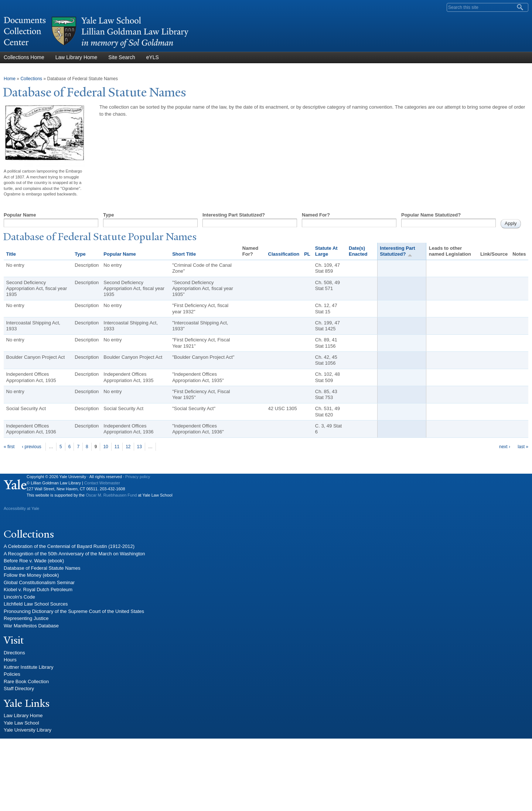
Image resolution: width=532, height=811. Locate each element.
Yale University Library (28, 730)
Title (11, 254)
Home (10, 79)
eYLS (153, 57)
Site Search (122, 57)
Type (108, 215)
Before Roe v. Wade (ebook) (34, 561)
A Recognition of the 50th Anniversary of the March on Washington (74, 554)
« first (9, 447)
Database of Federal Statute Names (42, 568)
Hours (10, 660)
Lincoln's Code (19, 597)
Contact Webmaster (102, 483)
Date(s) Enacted (358, 251)
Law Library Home (76, 57)
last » (523, 447)
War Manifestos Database (31, 626)
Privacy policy (138, 477)
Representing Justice (26, 618)
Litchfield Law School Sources (36, 604)
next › (505, 447)
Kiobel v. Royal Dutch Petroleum (38, 589)
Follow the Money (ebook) (31, 575)
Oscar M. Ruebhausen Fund (111, 495)
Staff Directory (19, 689)
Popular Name (20, 215)
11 (117, 447)
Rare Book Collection (26, 681)
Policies (12, 674)
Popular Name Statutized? (431, 215)
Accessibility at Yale (21, 508)
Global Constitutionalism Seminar (39, 582)
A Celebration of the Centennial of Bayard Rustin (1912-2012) (69, 546)
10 (105, 447)
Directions (14, 653)
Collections (31, 79)
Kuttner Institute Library (28, 667)
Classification (284, 254)
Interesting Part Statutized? (234, 215)
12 (128, 447)
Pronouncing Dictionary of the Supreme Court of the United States (74, 611)
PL (307, 254)
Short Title (184, 254)
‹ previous (32, 447)
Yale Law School (21, 723)
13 (139, 447)
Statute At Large (326, 251)
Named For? (316, 215)
